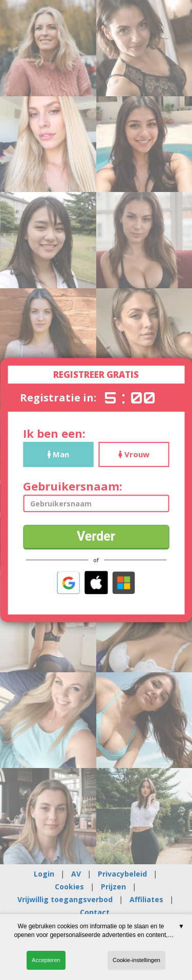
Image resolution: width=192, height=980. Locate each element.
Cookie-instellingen (136, 960)
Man (58, 454)
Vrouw (134, 454)
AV (76, 874)
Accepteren (46, 960)
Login (44, 874)
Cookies (69, 887)
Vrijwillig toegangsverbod (65, 899)
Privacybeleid (122, 874)
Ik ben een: (54, 433)
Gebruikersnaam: (73, 486)
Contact (95, 912)
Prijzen (113, 887)
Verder (96, 536)
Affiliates (146, 899)
